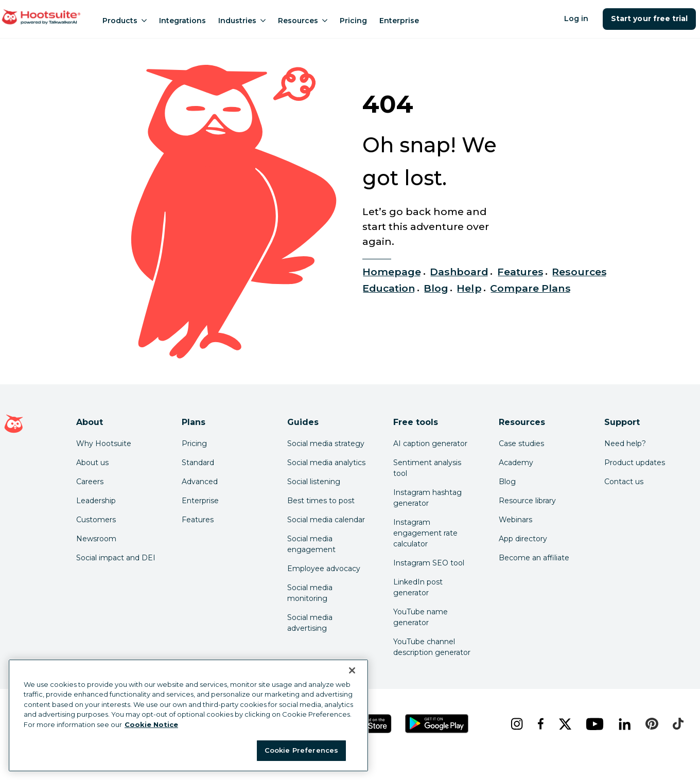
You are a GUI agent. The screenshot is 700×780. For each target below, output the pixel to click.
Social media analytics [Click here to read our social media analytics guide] (326, 463)
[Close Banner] (352, 670)
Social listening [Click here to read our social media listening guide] (314, 482)
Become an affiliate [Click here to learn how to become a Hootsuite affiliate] (534, 558)
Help (469, 288)
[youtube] (594, 724)
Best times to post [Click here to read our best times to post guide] (321, 501)
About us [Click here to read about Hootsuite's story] (92, 463)
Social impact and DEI (116, 558)
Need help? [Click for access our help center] (625, 444)
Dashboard (459, 272)
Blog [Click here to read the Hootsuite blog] (507, 482)
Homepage (392, 272)
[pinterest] (651, 724)
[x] (564, 724)
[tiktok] (677, 724)
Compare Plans (530, 288)
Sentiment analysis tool (427, 468)
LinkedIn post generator (418, 587)
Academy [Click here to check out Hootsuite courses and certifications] (516, 463)
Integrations (182, 21)
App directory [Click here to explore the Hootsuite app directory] (523, 539)
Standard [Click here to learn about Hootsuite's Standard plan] (198, 463)
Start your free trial (649, 19)
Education (389, 288)
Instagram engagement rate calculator (425, 533)
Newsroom (96, 539)
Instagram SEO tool (429, 563)
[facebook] (540, 724)
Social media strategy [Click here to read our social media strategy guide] (326, 444)
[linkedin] (624, 724)
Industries (242, 21)
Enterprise (399, 21)
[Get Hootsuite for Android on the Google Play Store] (437, 724)
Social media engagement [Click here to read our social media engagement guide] (311, 544)
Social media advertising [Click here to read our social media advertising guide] (310, 623)
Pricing (353, 21)
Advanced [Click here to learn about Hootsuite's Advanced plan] (200, 482)
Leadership (96, 501)
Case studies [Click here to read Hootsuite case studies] (521, 444)
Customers (96, 520)
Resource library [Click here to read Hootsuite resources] (527, 501)
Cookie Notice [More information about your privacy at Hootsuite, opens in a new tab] (151, 724)
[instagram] (516, 724)
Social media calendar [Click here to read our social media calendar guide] (326, 520)
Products (125, 21)
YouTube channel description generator (432, 647)
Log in (576, 19)
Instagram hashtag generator (427, 498)
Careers (90, 482)
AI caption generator (430, 444)
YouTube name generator (421, 617)
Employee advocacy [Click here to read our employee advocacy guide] (324, 569)
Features (520, 272)
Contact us (624, 482)
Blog (436, 288)
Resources (303, 21)
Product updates (635, 463)
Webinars (515, 520)
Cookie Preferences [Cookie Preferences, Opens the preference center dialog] (301, 750)
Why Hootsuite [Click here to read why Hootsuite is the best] (104, 444)
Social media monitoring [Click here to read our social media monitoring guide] (310, 593)
